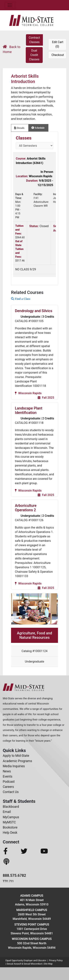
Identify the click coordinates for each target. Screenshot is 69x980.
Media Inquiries (14, 766)
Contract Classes (34, 40)
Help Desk (10, 833)
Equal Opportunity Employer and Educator (26, 960)
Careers (8, 787)
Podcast (9, 782)
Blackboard (11, 807)
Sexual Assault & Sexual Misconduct (24, 964)
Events (8, 776)
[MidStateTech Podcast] (7, 862)
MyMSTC (9, 822)
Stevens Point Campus (32, 925)
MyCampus (11, 817)
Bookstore (10, 827)
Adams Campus (32, 896)
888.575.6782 (14, 875)
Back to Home (11, 49)
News (7, 771)
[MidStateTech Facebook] (11, 851)
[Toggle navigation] (10, 5)
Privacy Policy (56, 960)
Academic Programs (17, 761)
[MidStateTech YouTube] (50, 851)
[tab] (20, 128)
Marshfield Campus (32, 910)
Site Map (48, 964)
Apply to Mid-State (16, 756)
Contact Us (11, 792)
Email (7, 812)
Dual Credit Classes (34, 55)
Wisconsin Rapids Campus (32, 939)
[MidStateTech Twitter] (30, 851)
